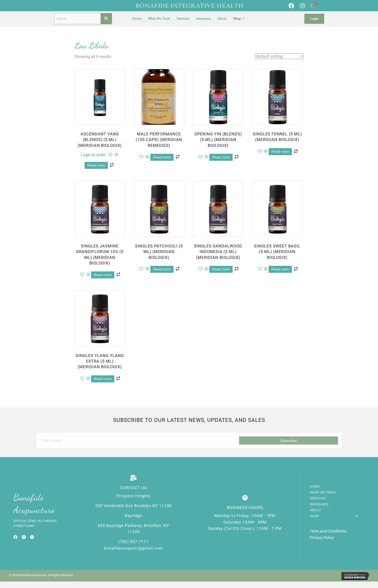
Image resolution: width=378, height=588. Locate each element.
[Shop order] (279, 56)
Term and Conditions (328, 531)
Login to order (93, 155)
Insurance (203, 19)
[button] (289, 440)
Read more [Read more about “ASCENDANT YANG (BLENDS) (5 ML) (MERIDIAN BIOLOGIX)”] (96, 165)
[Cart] (312, 6)
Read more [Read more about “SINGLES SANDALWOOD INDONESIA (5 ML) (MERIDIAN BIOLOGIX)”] (221, 269)
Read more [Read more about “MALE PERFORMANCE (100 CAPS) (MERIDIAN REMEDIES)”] (162, 157)
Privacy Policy (322, 538)
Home (137, 19)
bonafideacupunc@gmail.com (133, 548)
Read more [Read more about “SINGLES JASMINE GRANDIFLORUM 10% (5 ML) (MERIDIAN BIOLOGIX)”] (103, 275)
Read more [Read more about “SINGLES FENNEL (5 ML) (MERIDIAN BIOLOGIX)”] (280, 152)
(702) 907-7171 (133, 542)
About (222, 19)
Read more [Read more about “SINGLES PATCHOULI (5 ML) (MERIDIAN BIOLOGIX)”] (162, 269)
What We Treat (159, 19)
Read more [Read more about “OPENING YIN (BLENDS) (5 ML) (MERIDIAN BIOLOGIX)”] (221, 157)
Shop (239, 19)
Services (183, 19)
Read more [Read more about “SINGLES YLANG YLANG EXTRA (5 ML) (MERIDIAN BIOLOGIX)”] (103, 379)
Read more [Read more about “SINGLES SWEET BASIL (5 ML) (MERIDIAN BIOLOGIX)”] (280, 269)
